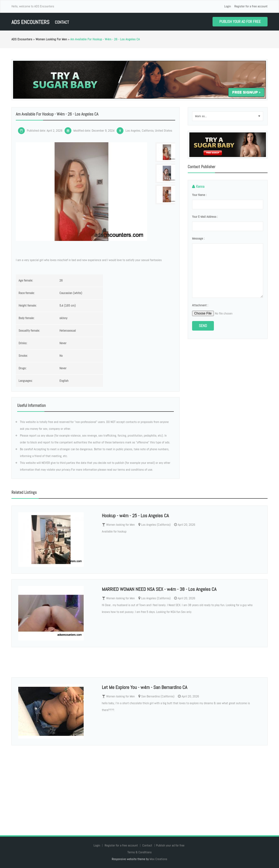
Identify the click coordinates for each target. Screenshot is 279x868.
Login (228, 6)
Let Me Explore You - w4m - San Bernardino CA (145, 687)
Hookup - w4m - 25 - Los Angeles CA (135, 515)
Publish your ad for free (240, 22)
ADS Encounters (30, 22)
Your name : (199, 195)
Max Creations (158, 859)
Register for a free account (251, 6)
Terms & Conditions (139, 852)
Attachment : (200, 305)
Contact (62, 22)
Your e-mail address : (205, 217)
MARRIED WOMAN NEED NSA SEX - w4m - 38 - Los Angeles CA (159, 589)
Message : (198, 238)
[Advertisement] (139, 785)
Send (203, 326)
